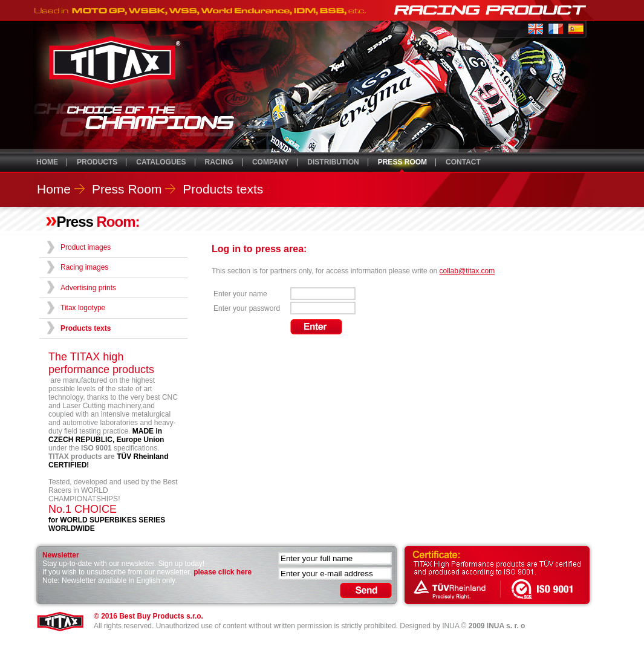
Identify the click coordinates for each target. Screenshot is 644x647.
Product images (86, 247)
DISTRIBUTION (333, 162)
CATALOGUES (161, 162)
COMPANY (270, 162)
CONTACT (463, 162)
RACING (219, 162)
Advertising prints (88, 288)
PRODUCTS (97, 162)
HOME (47, 162)
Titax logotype (83, 308)
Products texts (223, 189)
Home (54, 189)
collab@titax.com (467, 271)
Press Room (127, 189)
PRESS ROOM (402, 162)
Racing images (84, 267)
